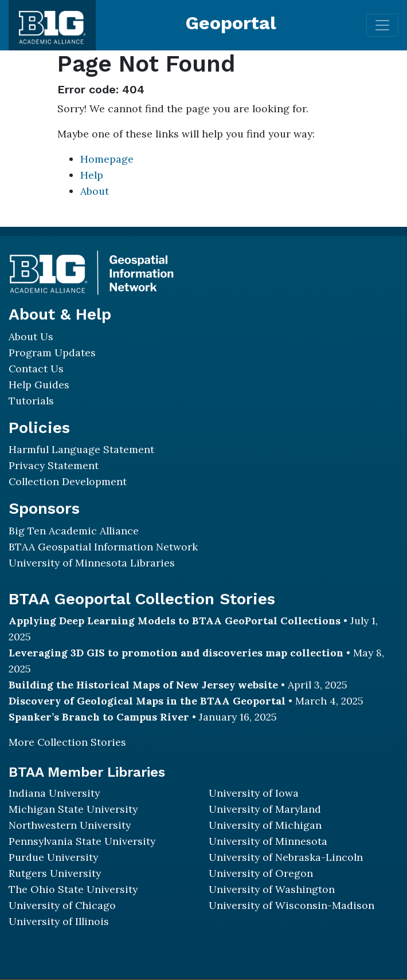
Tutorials (31, 401)
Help (92, 175)
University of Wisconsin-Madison (291, 905)
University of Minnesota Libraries (92, 563)
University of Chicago (62, 905)
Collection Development (68, 481)
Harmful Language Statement (81, 449)
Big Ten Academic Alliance (74, 531)
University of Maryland (265, 809)
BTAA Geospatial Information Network (103, 547)
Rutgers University (55, 873)
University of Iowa (254, 793)
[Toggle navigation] (382, 25)
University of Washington (272, 889)
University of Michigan (265, 825)
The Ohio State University (73, 889)
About (95, 191)
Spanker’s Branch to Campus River (99, 717)
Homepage (107, 159)
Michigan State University (73, 809)
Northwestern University (70, 825)
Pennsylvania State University (82, 841)
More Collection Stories (67, 742)
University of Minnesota (268, 841)
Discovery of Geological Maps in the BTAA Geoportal (147, 701)
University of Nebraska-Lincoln (286, 857)
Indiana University (54, 793)
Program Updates (52, 353)
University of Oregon (261, 873)
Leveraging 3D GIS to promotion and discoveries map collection (176, 653)
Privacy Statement (54, 465)
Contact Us (36, 369)
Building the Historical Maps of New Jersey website (143, 685)
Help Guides (39, 385)
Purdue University (53, 857)
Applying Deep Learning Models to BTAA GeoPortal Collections (175, 621)
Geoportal (231, 23)
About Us (31, 336)
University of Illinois (59, 921)
